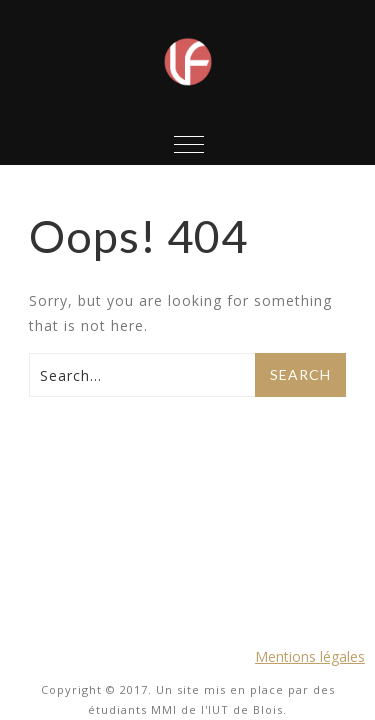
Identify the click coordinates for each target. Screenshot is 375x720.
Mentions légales (310, 654)
